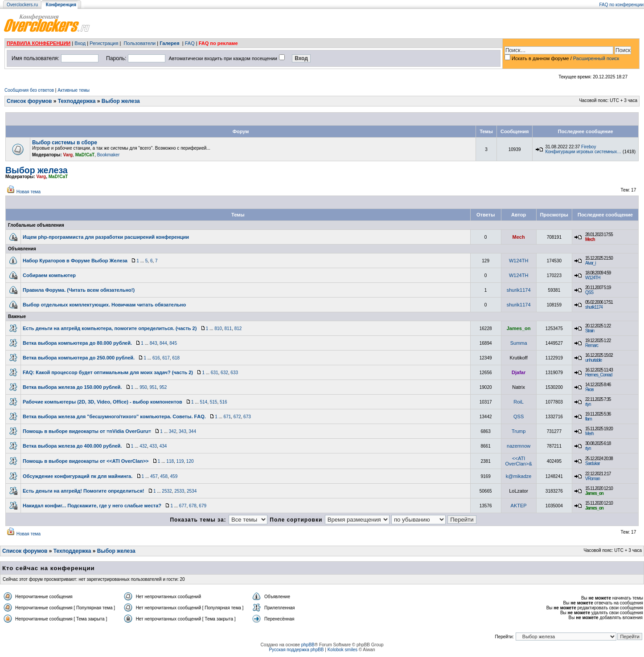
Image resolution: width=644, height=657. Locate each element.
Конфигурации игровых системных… (583, 152)
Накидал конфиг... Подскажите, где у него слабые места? (92, 506)
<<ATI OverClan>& (519, 461)
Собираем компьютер (49, 275)
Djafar (519, 372)
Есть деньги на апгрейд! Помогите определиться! (84, 491)
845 (173, 343)
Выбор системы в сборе (65, 143)
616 (156, 358)
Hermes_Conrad (599, 375)
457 (154, 476)
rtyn (588, 404)
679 (203, 506)
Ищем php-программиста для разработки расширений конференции (106, 237)
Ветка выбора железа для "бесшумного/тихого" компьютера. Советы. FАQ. (114, 416)
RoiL (519, 402)
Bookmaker (109, 155)
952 (163, 387)
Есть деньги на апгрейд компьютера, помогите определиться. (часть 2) (110, 328)
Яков (589, 390)
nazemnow (519, 446)
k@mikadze (519, 476)
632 (224, 373)
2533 (179, 491)
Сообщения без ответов (29, 90)
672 (237, 417)
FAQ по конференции (621, 5)
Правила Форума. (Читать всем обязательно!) (79, 290)
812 (238, 328)
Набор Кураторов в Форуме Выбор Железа (75, 261)
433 (153, 446)
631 (215, 373)
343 (183, 431)
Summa (519, 343)
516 (224, 402)
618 (176, 358)
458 (164, 476)
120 (190, 461)
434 (163, 446)
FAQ (190, 43)
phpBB (308, 645)
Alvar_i (591, 263)
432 (143, 446)
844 (163, 343)
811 (228, 328)
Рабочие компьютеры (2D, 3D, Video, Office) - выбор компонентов (103, 402)
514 (203, 402)
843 (154, 343)
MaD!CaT (85, 155)
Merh (589, 434)
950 (143, 387)
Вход (80, 43)
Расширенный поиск (596, 58)
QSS (589, 292)
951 (153, 387)
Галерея (169, 43)
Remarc (592, 345)
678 (193, 506)
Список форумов (29, 101)
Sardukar (593, 463)
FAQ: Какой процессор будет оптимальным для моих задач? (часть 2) (108, 372)
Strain (590, 331)
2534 (192, 491)
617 (166, 358)
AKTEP (519, 506)
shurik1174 (519, 290)
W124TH (519, 261)
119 (180, 461)
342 (173, 431)
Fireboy (589, 147)
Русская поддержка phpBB (296, 650)
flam (589, 419)
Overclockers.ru (22, 5)
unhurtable (593, 360)
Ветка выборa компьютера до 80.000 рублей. (77, 343)
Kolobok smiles (343, 650)
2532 (167, 491)
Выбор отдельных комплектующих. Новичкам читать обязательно (104, 305)
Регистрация (104, 43)
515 (214, 402)
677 (183, 506)
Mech (519, 237)
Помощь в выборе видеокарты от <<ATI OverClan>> (86, 461)
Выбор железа (121, 101)
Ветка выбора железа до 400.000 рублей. (72, 446)
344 (192, 431)
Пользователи (139, 43)
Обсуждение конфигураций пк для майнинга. (78, 476)
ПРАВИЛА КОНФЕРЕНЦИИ (39, 43)
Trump (519, 431)
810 (218, 328)
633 (234, 373)
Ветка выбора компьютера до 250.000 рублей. (79, 358)
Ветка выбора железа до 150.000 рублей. (72, 387)
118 (170, 461)
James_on (519, 328)
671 (228, 417)
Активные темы (74, 90)
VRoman (593, 479)
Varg (68, 155)
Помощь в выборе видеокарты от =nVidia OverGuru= (87, 431)
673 (247, 417)
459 (174, 476)
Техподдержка (77, 101)
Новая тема (29, 192)
